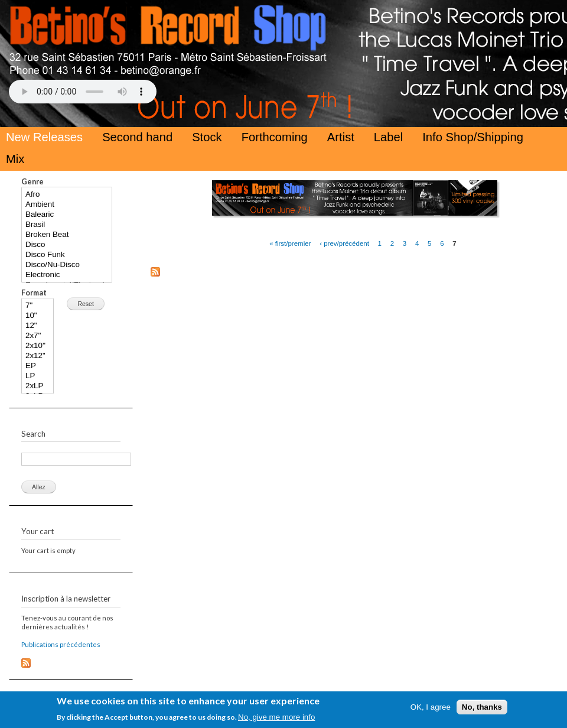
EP (38, 366)
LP (38, 376)
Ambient (67, 205)
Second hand (137, 137)
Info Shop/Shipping (473, 137)
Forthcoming (275, 137)
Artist (341, 137)
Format (34, 293)
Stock (207, 137)
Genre (32, 182)
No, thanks (482, 710)
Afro (67, 195)
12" (38, 326)
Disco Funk (67, 255)
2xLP (38, 386)
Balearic (67, 215)
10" (38, 316)
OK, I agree (431, 710)
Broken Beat (67, 235)
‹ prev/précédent (344, 243)
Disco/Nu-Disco (67, 265)
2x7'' (38, 336)
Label (388, 137)
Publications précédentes (61, 644)
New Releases (44, 137)
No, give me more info (276, 720)
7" (38, 306)
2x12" (38, 356)
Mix (15, 159)
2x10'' (38, 346)
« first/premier (290, 243)
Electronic (67, 275)
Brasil (67, 225)
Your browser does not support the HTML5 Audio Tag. (83, 92)
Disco (67, 245)
